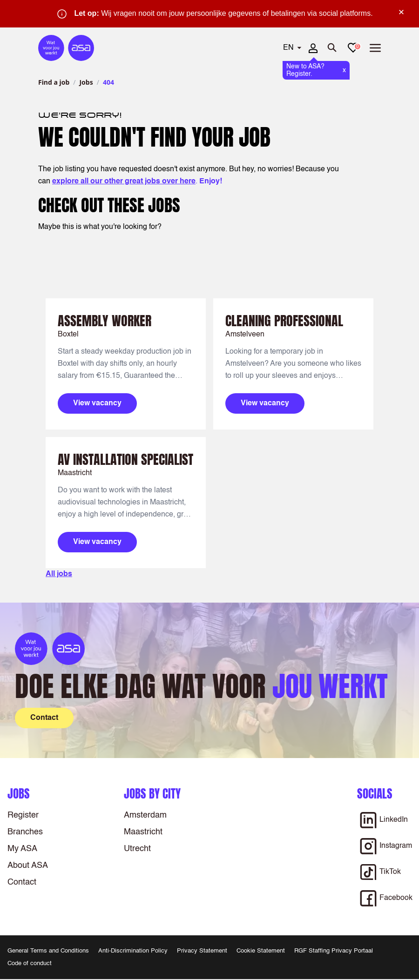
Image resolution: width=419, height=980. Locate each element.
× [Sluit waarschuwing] (401, 12)
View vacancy (97, 403)
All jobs (59, 574)
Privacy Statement (202, 951)
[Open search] (332, 48)
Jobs (86, 82)
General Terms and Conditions (48, 951)
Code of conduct (30, 963)
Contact (22, 882)
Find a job (54, 82)
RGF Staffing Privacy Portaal (334, 951)
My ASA (22, 849)
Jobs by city (152, 794)
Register (23, 815)
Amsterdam (145, 815)
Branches (25, 832)
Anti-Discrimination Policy (133, 951)
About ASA (28, 866)
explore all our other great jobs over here (124, 181)
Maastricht (143, 832)
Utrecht (137, 849)
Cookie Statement (261, 951)
